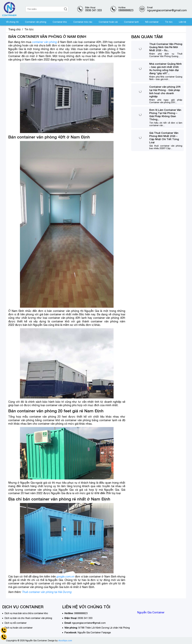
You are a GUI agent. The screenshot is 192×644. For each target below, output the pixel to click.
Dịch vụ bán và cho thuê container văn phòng (28, 618)
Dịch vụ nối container (16, 623)
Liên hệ (182, 22)
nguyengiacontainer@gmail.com (89, 623)
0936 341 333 (93, 10)
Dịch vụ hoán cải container (19, 628)
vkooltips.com (65, 641)
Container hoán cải (108, 22)
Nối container (152, 22)
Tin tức (169, 22)
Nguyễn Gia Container (151, 612)
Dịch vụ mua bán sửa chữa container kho (26, 613)
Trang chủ (14, 29)
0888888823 (126, 10)
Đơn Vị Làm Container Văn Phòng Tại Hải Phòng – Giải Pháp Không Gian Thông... (165, 115)
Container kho (60, 22)
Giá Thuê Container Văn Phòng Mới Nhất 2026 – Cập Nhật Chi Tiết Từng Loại (164, 138)
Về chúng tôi (12, 22)
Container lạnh (131, 22)
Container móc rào (83, 22)
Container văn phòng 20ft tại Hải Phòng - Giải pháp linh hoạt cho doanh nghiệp (165, 91)
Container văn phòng (36, 22)
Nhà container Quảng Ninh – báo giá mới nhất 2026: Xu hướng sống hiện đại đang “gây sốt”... (165, 68)
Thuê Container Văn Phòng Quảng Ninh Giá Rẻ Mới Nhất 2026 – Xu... (166, 47)
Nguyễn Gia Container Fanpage (94, 632)
